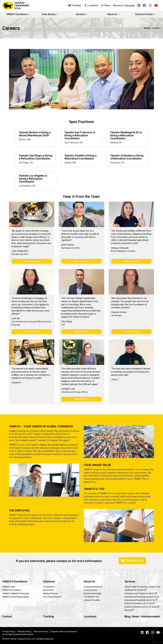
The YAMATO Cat (91, 597)
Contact (7, 616)
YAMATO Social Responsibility (16, 597)
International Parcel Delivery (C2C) (141, 600)
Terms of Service (41, 631)
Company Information (93, 587)
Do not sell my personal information (18, 634)
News (107, 5)
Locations (93, 5)
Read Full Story (32, 261)
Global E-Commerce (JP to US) (139, 603)
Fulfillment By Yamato (135, 590)
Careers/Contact (145, 14)
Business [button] (118, 5)
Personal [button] (130, 5)
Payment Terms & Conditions (64, 631)
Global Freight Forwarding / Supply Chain (142, 587)
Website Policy (24, 631)
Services (81, 14)
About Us (113, 14)
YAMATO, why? (9, 587)
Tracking (76, 5)
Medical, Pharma (50, 593)
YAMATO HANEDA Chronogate (16, 593)
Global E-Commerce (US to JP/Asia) (142, 607)
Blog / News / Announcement (142, 616)
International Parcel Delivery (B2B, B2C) (142, 597)
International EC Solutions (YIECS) (141, 593)
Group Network (90, 590)
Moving (129, 610)
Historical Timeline (92, 600)
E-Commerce (49, 587)
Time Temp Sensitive (52, 597)
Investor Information (93, 593)
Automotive (48, 590)
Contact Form (132, 561)
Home (147, 28)
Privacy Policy (8, 631)
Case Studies (50, 14)
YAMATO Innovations (12, 590)
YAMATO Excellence (18, 14)
